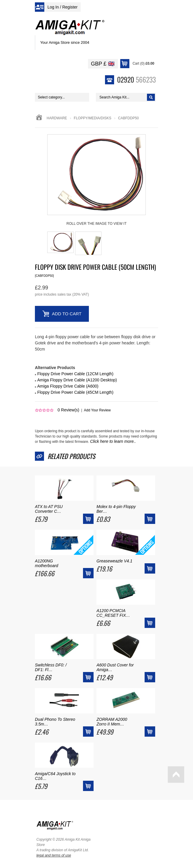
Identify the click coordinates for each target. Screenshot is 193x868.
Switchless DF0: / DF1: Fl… (51, 667)
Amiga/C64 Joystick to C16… (55, 776)
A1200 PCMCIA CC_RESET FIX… (113, 613)
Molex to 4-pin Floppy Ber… (116, 509)
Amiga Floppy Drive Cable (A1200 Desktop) (77, 380)
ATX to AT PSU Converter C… (49, 509)
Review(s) (68, 410)
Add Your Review (97, 410)
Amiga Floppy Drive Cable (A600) (68, 386)
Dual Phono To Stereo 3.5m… (55, 722)
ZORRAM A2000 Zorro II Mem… (112, 722)
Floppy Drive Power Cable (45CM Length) (75, 392)
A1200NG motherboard (46, 563)
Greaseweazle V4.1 (114, 561)
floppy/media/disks (93, 118)
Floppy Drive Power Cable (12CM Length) (75, 374)
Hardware (57, 118)
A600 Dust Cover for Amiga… (115, 667)
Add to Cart (67, 314)
